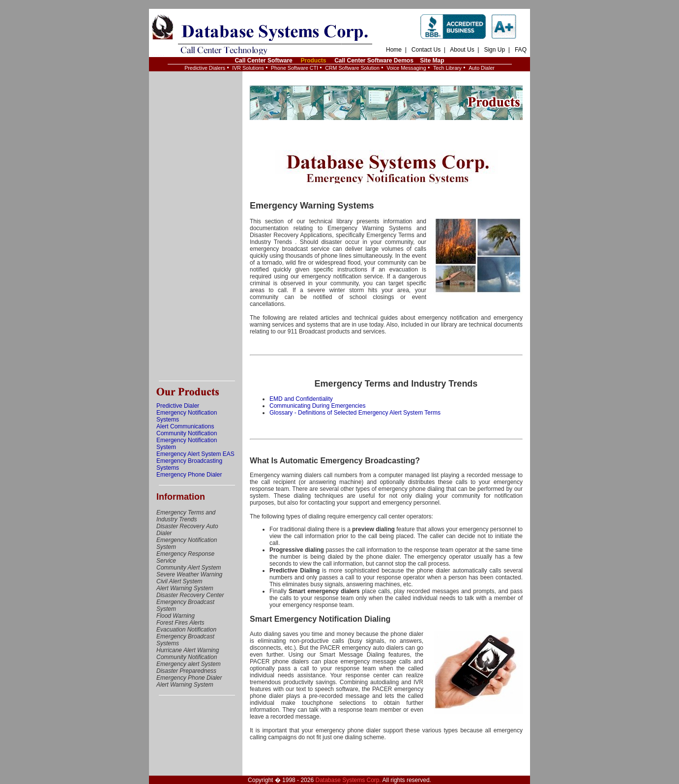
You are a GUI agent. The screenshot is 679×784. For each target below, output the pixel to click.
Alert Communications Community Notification (187, 430)
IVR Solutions (248, 68)
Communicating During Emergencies (317, 406)
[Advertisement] (196, 226)
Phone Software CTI (295, 68)
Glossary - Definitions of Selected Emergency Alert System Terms (355, 413)
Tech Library (447, 68)
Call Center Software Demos (374, 60)
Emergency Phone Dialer (189, 475)
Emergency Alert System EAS (195, 454)
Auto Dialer (482, 68)
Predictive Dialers (205, 68)
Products (313, 60)
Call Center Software (263, 60)
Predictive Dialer (178, 406)
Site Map (432, 60)
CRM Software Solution (352, 68)
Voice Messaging (406, 68)
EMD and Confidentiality (301, 399)
